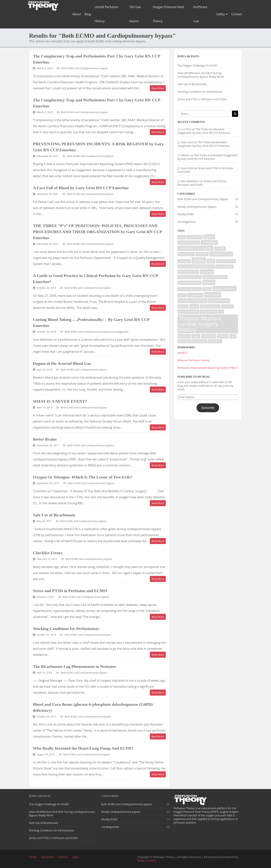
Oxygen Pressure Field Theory (168, 14)
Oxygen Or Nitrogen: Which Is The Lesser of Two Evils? (83, 477)
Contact (237, 14)
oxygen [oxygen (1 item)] (182, 295)
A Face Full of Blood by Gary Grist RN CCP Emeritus (81, 188)
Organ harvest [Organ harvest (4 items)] (224, 289)
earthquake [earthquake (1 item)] (184, 261)
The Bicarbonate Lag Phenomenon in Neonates (75, 666)
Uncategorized (120, 332)
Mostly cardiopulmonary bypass (197, 207)
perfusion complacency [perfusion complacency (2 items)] (193, 301)
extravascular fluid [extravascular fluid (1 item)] (226, 261)
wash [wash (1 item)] (233, 336)
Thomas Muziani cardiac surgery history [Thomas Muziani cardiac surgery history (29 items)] (200, 324)
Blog (88, 14)
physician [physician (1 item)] (183, 306)
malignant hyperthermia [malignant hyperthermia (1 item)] (215, 277)
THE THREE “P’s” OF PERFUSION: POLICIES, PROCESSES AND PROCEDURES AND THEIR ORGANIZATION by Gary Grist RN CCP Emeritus (97, 232)
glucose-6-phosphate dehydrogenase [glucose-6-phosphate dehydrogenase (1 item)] (196, 266)
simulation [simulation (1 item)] (227, 306)
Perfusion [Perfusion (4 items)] (213, 295)
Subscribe (208, 408)
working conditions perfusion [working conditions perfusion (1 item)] (192, 341)
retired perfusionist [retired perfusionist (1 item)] (210, 306)
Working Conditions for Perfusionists (66, 629)
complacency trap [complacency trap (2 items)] (221, 254)
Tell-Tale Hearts (135, 14)
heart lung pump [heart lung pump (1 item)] (224, 266)
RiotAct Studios (147, 861)
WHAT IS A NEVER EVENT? (60, 401)
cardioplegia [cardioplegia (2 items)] (209, 242)
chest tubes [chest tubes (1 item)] (202, 254)
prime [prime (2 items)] (194, 306)
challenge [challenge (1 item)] (220, 249)
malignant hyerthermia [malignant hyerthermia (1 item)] (190, 277)
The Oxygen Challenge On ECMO (197, 65)
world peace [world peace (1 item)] (215, 341)
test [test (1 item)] (221, 312)
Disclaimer (47, 857)
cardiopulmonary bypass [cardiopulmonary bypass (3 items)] (195, 248)
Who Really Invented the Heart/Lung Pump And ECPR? (83, 748)
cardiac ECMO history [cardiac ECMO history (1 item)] (189, 243)
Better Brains (45, 439)
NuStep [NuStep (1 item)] (207, 289)
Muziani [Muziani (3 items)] (209, 282)
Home (33, 857)
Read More (158, 88)
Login (75, 857)
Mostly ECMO (186, 214)
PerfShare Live (200, 14)
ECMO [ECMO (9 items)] (199, 260)
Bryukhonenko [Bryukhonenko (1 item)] (194, 237)
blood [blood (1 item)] (182, 237)
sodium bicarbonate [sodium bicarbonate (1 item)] (188, 312)
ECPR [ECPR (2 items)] (211, 261)
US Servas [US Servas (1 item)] (223, 336)
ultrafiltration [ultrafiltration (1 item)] (209, 336)
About (77, 14)
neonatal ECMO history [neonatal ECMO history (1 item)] (190, 289)
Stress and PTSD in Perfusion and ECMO (70, 591)
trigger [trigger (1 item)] (196, 336)
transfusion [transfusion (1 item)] (184, 336)
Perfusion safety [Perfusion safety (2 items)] (219, 301)
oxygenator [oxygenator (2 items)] (195, 295)
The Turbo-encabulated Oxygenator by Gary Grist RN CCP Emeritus (204, 131)
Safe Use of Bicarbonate (54, 515)
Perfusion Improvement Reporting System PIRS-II (207, 368)
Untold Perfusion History (106, 14)
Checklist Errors (48, 553)
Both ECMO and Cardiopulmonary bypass (84, 68)
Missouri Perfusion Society (194, 360)
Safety (221, 14)
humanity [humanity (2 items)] (207, 272)
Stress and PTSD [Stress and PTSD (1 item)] (208, 312)
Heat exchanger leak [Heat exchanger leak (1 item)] (188, 272)
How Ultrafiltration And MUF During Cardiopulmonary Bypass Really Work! (201, 75)
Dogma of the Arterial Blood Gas (62, 363)
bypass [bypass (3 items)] (209, 237)
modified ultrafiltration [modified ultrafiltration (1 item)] (189, 283)
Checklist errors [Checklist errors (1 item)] (186, 254)
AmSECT (183, 353)
